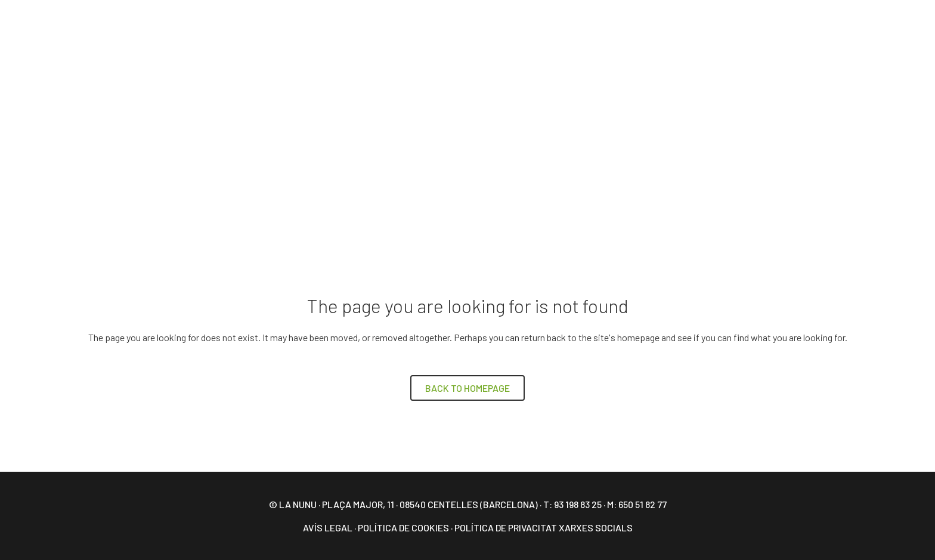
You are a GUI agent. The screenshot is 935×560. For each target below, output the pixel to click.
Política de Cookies (403, 527)
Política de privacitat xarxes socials (544, 527)
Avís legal (328, 527)
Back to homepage (467, 388)
